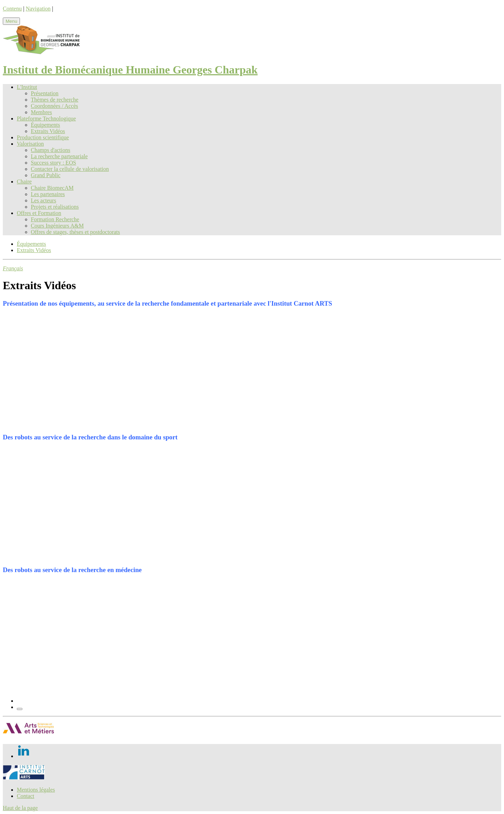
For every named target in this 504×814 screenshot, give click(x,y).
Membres (41, 112)
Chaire (24, 182)
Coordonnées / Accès (54, 106)
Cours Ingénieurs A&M (57, 226)
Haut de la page (20, 808)
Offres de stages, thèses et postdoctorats (75, 232)
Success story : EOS (53, 163)
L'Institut (27, 87)
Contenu (12, 9)
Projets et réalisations (55, 207)
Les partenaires (48, 194)
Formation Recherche (55, 219)
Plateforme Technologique (46, 119)
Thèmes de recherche (55, 100)
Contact (26, 796)
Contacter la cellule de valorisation (70, 169)
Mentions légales (36, 790)
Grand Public (46, 175)
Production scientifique (43, 137)
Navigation (38, 9)
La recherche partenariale (59, 156)
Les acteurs (43, 200)
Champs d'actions (51, 150)
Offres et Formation (39, 213)
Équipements (45, 125)
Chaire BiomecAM (52, 188)
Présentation (45, 93)
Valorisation (30, 144)
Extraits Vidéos (48, 131)
